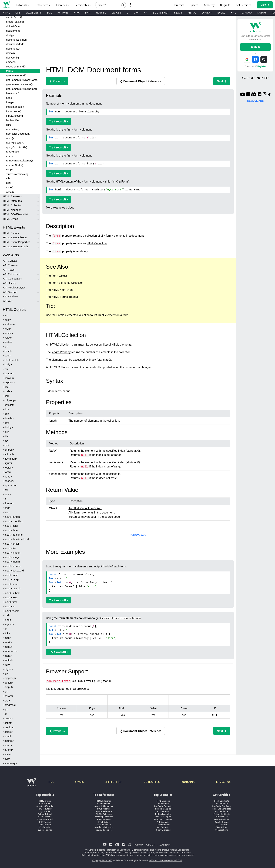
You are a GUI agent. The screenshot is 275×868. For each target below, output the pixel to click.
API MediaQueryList (15, 287)
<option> (8, 683)
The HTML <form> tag (60, 290)
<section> (9, 727)
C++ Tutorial (45, 827)
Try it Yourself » (58, 121)
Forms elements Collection (73, 315)
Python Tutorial (45, 814)
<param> (8, 696)
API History (10, 283)
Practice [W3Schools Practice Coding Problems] (179, 5)
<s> (5, 714)
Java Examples (163, 825)
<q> (5, 709)
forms (9, 71)
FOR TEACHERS (151, 782)
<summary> (10, 763)
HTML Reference (104, 801)
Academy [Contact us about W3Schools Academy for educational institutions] (209, 5)
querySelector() (15, 143)
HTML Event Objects (15, 237)
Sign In (255, 47)
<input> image (11, 557)
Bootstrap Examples (163, 819)
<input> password (13, 570)
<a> (5, 315)
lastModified (13, 120)
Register (262, 66)
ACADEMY (164, 845)
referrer (10, 156)
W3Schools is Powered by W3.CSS (165, 860)
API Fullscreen (12, 274)
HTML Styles (10, 219)
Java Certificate (222, 822)
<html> (7, 494)
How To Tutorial (45, 809)
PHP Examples (163, 822)
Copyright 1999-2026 (102, 860)
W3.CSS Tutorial (45, 817)
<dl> (6, 436)
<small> (8, 736)
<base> (7, 351)
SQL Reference (104, 809)
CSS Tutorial (45, 803)
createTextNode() (16, 22)
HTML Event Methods (16, 246)
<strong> (8, 750)
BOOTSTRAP (161, 13)
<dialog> (8, 427)
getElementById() (16, 75)
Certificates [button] (83, 5)
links (9, 125)
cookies (173, 855)
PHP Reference (104, 819)
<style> (7, 754)
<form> (7, 472)
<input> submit (12, 593)
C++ (136, 13)
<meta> (7, 656)
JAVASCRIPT (34, 13)
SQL (49, 13)
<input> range (11, 579)
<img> (7, 508)
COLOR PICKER (255, 78)
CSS (18, 13)
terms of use (162, 855)
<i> (5, 499)
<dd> (6, 409)
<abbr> (7, 320)
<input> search (12, 588)
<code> (7, 391)
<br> (6, 369)
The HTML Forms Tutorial (62, 297)
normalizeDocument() (19, 134)
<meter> (8, 660)
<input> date (10, 530)
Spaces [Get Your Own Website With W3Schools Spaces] (194, 5)
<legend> (9, 624)
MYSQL (192, 13)
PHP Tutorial (45, 822)
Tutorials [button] (23, 5)
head (9, 98)
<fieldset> (9, 454)
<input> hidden (12, 553)
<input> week (11, 611)
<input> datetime (13, 535)
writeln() (11, 192)
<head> (7, 477)
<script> (8, 723)
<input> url (9, 606)
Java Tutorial (45, 825)
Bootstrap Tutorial (45, 819)
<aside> (8, 338)
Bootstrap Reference (104, 817)
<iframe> (8, 503)
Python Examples (163, 814)
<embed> (9, 450)
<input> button (11, 517)
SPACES (79, 782)
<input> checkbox (13, 521)
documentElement (17, 40)
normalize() (13, 129)
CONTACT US (223, 782)
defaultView (13, 26)
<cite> (7, 387)
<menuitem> (10, 651)
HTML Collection (13, 205)
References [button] (43, 5)
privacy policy (187, 855)
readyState (13, 152)
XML (233, 13)
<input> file (9, 548)
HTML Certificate (222, 801)
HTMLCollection (97, 243)
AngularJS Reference (104, 827)
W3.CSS (117, 13)
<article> (8, 333)
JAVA (77, 13)
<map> (7, 638)
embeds (11, 62)
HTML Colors (104, 822)
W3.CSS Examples (163, 817)
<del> (6, 414)
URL (9, 183)
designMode (13, 31)
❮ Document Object (141, 81)
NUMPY (262, 13)
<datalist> (9, 405)
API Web (8, 301)
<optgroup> (10, 678)
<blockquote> (11, 360)
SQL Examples (163, 811)
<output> (8, 687)
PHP (88, 13)
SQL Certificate (222, 811)
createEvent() (14, 17)
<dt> (6, 441)
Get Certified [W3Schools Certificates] (244, 5)
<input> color (11, 526)
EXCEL (221, 13)
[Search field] (111, 5)
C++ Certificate (222, 825)
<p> (5, 692)
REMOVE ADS (138, 535)
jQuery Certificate (222, 819)
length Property (61, 352)
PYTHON (63, 13)
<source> (9, 741)
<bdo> (7, 355)
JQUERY (207, 13)
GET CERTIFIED (113, 782)
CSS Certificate (222, 803)
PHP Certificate (222, 817)
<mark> (7, 642)
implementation (15, 107)
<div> (6, 432)
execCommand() (16, 66)
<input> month (11, 562)
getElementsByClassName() (23, 80)
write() (10, 187)
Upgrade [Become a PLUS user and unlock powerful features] (225, 5)
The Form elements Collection (65, 283)
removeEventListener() (19, 160)
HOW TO (101, 13)
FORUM (138, 845)
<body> (7, 364)
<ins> (6, 512)
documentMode (15, 44)
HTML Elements (12, 196)
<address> (9, 324)
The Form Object (56, 276)
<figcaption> (10, 459)
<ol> (6, 674)
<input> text (10, 597)
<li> (5, 629)
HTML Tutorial (45, 801)
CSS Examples (163, 803)
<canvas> (9, 378)
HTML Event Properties (17, 242)
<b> (5, 347)
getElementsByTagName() (21, 89)
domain (10, 53)
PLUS (51, 782)
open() (10, 138)
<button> (8, 373)
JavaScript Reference (104, 806)
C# (146, 13)
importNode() (14, 111)
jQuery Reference (104, 830)
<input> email (11, 544)
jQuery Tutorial (45, 830)
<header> (9, 481)
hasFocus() (13, 93)
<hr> (6, 490)
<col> (6, 396)
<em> (6, 445)
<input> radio (11, 575)
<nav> (7, 665)
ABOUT (150, 845)
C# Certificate (222, 827)
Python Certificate (222, 814)
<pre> (6, 700)
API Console (10, 265)
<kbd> (7, 615)
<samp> (8, 718)
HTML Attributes (12, 201)
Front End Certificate (222, 809)
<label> (7, 620)
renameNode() (15, 165)
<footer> (8, 468)
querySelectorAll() (17, 147)
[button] (123, 5)
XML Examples (163, 827)
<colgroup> (10, 400)
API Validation (11, 296)
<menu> (8, 647)
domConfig (13, 58)
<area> (7, 329)
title (8, 178)
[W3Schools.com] (31, 784)
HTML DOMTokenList (16, 214)
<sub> (7, 759)
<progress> (10, 705)
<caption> (9, 382)
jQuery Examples (163, 830)
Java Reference (104, 825)
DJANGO (247, 13)
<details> (8, 418)
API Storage (10, 292)
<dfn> (6, 423)
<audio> (8, 342)
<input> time (10, 602)
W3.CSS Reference (104, 814)
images (10, 102)
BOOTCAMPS (188, 782)
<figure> (8, 463)
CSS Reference (104, 803)
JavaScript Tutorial (45, 806)
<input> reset (11, 584)
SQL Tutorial (45, 811)
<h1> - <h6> (10, 485)
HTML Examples (163, 801)
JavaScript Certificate (222, 806)
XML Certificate (222, 830)
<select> (8, 732)
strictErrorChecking (17, 174)
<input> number (12, 566)
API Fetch (9, 270)
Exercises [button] (63, 5)
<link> (6, 633)
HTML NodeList (12, 210)
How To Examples (163, 809)
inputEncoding (14, 116)
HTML (6, 13)
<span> (7, 745)
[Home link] (7, 5)
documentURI (14, 49)
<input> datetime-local (16, 539)
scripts (10, 169)
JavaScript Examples (163, 806)
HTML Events (11, 233)
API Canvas (10, 261)
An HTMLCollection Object (85, 508)
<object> (8, 669)
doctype (11, 35)
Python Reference (104, 811)
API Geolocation (12, 279)
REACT (178, 13)
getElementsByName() (19, 84)
